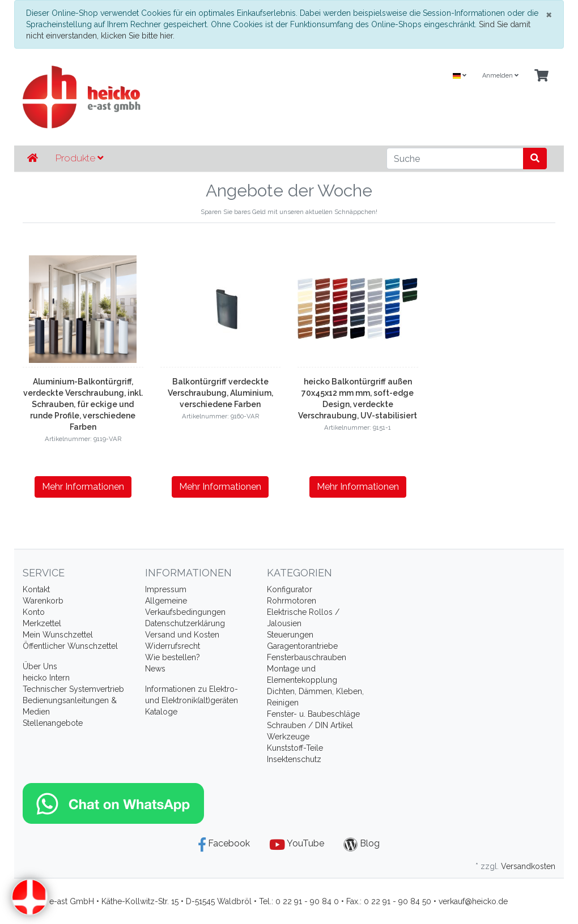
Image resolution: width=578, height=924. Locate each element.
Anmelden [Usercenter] (500, 76)
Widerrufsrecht (173, 646)
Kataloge (161, 712)
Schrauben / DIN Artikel (310, 725)
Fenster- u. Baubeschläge (313, 714)
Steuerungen (290, 635)
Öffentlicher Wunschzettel (70, 646)
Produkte (79, 158)
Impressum (166, 589)
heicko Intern (46, 678)
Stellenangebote (53, 723)
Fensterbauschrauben (307, 657)
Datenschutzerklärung (185, 623)
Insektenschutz (294, 759)
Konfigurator (290, 589)
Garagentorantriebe (302, 646)
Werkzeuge (288, 737)
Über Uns (40, 666)
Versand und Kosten (182, 635)
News (155, 669)
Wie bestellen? (173, 657)
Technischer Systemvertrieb (73, 689)
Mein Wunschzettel (58, 635)
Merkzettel (42, 623)
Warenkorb (43, 601)
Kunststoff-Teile (295, 748)
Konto (34, 612)
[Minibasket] (541, 76)
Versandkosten (528, 866)
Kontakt (36, 589)
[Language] (460, 76)
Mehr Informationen (83, 487)
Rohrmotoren (292, 601)
